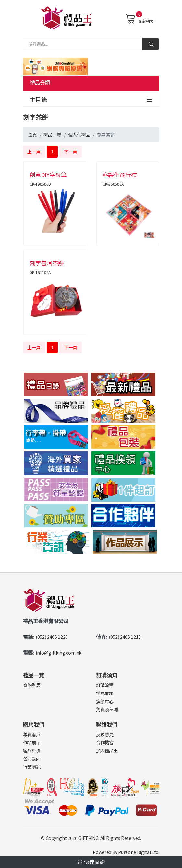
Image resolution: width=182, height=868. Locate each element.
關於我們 (34, 724)
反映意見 (105, 734)
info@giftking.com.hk (59, 653)
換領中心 (105, 701)
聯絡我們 (107, 724)
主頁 (33, 135)
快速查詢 (91, 862)
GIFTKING (88, 838)
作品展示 (32, 742)
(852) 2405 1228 (52, 637)
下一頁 (71, 152)
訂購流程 (105, 685)
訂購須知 (107, 675)
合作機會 (105, 742)
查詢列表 (140, 19)
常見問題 (105, 693)
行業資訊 (32, 767)
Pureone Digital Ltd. (139, 852)
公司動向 (32, 759)
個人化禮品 (79, 135)
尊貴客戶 (32, 734)
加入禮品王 (107, 750)
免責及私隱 (107, 709)
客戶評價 (32, 750)
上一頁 (34, 152)
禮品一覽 (52, 135)
